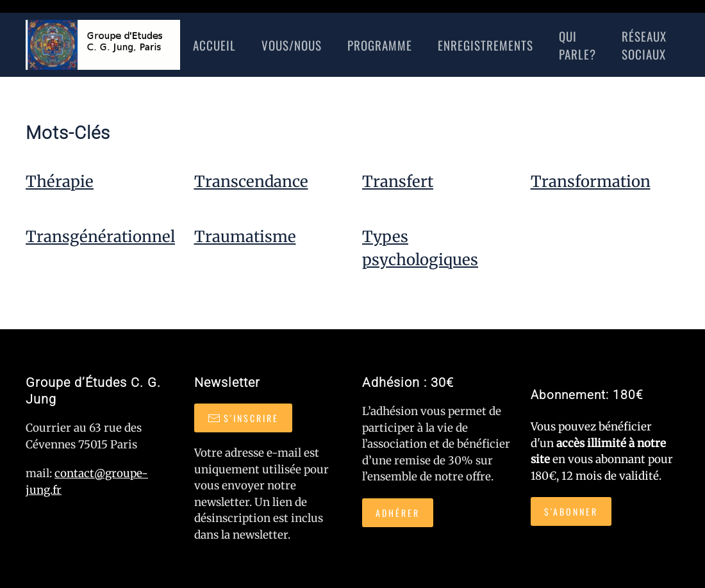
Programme (380, 45)
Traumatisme (245, 237)
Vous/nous (292, 45)
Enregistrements (485, 45)
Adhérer (398, 513)
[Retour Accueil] (103, 45)
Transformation (591, 182)
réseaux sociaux (644, 45)
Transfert (398, 182)
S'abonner (571, 511)
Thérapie (60, 182)
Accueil (214, 45)
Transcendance (251, 182)
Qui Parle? (577, 45)
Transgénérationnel (100, 237)
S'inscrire (243, 418)
